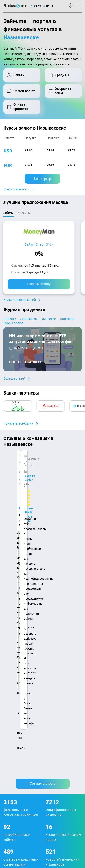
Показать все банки (18, 423)
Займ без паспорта (57, 702)
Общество (48, 319)
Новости (10, 319)
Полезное (67, 319)
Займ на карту (54, 685)
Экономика (28, 319)
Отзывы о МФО (14, 691)
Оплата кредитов (15, 715)
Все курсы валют (16, 189)
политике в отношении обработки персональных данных (40, 787)
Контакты (22, 644)
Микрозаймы (53, 661)
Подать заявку (39, 284)
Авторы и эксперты (46, 644)
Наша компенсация (17, 651)
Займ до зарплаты (57, 714)
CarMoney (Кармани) (25, 461)
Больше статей (15, 378)
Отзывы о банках (15, 685)
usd (8, 151)
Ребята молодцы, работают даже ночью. (40, 469)
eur (8, 166)
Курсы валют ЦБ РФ (17, 679)
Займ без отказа (56, 720)
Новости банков (25, 362)
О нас (7, 644)
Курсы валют (13, 323)
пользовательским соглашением (55, 791)
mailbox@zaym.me (20, 744)
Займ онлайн (53, 673)
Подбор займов (14, 721)
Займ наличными (57, 667)
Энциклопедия (14, 667)
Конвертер (42, 179)
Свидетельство (13, 812)
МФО (7, 703)
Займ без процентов (58, 708)
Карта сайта (43, 651)
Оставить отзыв (43, 528)
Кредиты (10, 709)
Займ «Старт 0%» (39, 244)
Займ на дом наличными (62, 679)
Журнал (9, 661)
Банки (8, 697)
